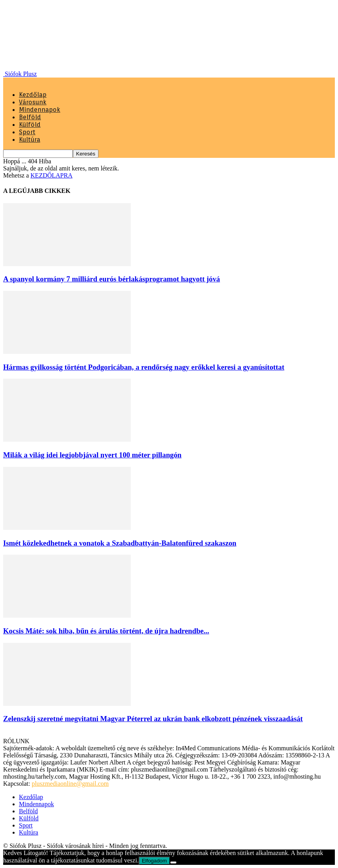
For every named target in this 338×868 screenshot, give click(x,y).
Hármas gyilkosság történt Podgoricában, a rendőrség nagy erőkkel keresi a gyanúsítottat (144, 367)
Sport (27, 132)
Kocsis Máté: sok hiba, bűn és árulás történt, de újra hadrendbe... (106, 631)
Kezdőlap (33, 95)
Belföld (30, 117)
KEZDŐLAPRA (51, 175)
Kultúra (30, 140)
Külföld (30, 125)
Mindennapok (40, 110)
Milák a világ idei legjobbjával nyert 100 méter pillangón (92, 455)
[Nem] (173, 862)
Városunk (33, 102)
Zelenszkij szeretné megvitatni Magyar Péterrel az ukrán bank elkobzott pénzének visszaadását (153, 719)
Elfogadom (154, 861)
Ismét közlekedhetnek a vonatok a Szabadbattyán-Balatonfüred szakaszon (120, 543)
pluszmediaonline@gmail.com (70, 784)
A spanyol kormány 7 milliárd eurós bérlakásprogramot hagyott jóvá (111, 279)
